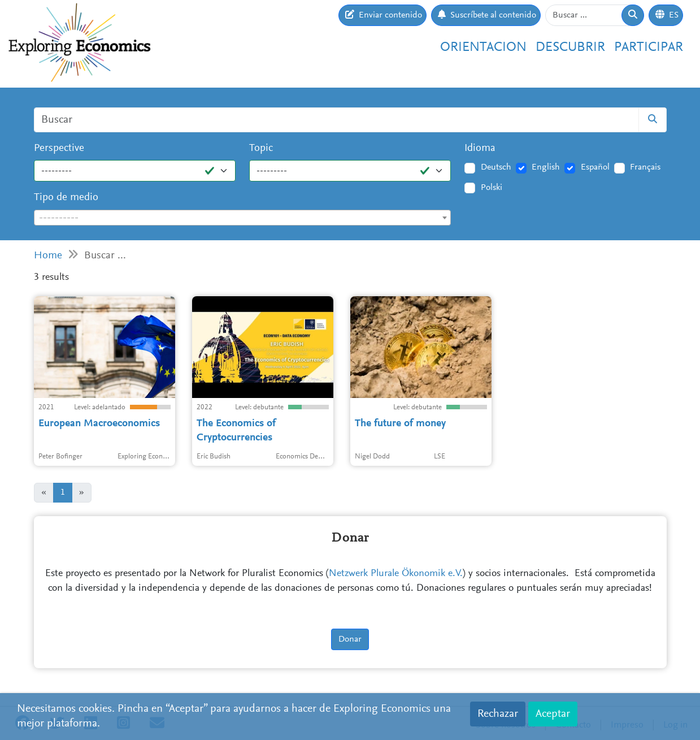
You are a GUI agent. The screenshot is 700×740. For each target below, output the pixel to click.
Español (595, 167)
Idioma (480, 148)
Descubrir (570, 47)
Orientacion (483, 47)
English (546, 167)
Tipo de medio (66, 198)
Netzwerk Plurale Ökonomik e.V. (396, 574)
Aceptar (553, 714)
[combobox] (243, 218)
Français (645, 167)
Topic (261, 148)
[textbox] (243, 218)
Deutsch (496, 167)
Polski (492, 188)
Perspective (59, 148)
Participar (649, 47)
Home (48, 256)
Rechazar (498, 714)
